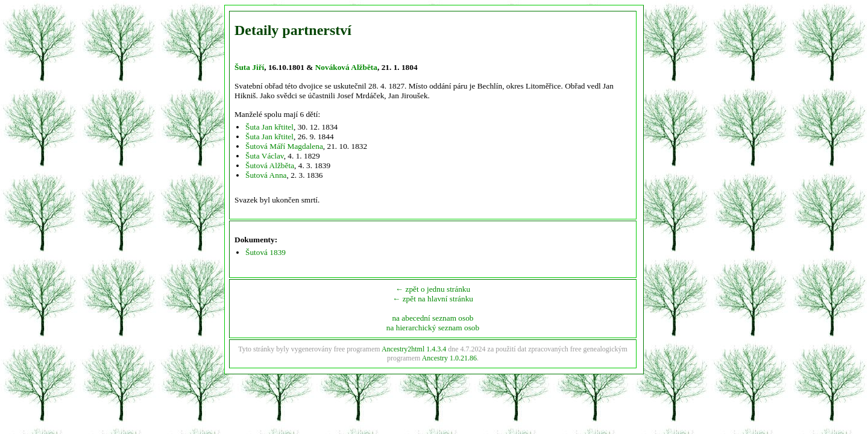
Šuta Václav (265, 156)
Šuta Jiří (249, 67)
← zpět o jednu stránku (433, 289)
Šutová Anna (266, 175)
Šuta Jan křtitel (269, 127)
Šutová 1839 (266, 252)
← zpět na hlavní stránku (433, 299)
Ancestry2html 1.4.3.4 (414, 349)
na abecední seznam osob (432, 318)
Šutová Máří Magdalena (284, 146)
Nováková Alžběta (346, 67)
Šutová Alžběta (270, 165)
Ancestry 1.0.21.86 (449, 358)
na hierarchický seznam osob (433, 328)
